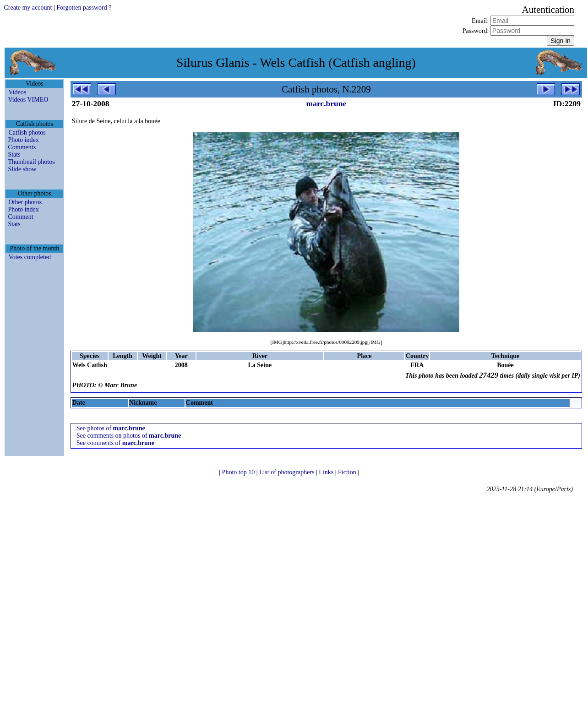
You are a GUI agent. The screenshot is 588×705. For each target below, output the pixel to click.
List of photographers (288, 472)
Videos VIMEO (28, 100)
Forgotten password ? (84, 8)
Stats (14, 155)
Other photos (25, 202)
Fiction (348, 472)
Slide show (22, 169)
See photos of (111, 428)
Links (327, 472)
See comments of (115, 443)
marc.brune (327, 103)
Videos (17, 92)
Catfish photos (27, 133)
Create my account (28, 8)
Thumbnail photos (31, 162)
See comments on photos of (129, 436)
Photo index (23, 140)
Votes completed (30, 257)
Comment (20, 217)
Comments (22, 147)
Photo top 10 (239, 472)
